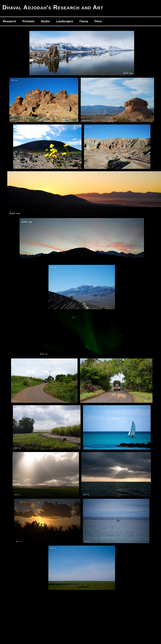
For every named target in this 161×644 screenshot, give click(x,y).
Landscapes (65, 21)
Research (9, 21)
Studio (45, 21)
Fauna (84, 21)
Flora (98, 21)
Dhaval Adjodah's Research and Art (53, 7)
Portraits (28, 21)
